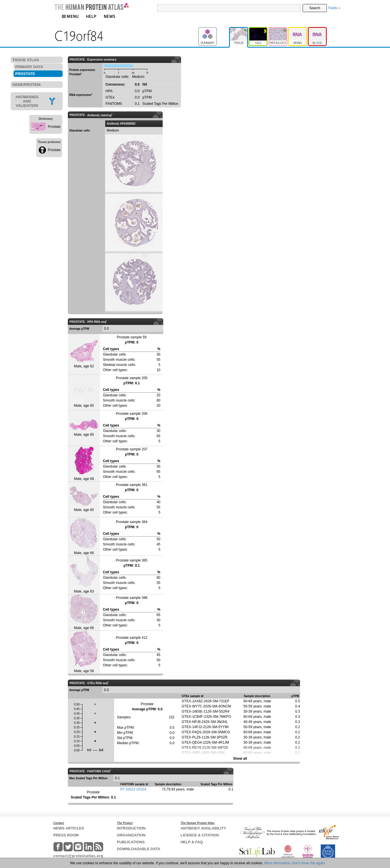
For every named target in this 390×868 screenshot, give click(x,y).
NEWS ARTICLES (69, 828)
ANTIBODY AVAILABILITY (203, 828)
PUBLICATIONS (131, 842)
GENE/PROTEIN (26, 85)
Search (315, 8)
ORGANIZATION (131, 835)
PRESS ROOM (66, 835)
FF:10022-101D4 (133, 789)
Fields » (334, 8)
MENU (70, 16)
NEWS (110, 16)
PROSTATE (25, 74)
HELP (91, 16)
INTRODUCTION (131, 828)
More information (277, 863)
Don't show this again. (309, 863)
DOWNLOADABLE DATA (139, 849)
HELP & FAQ (192, 842)
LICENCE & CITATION (200, 835)
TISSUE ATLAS (26, 60)
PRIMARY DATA (29, 67)
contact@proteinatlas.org (78, 856)
